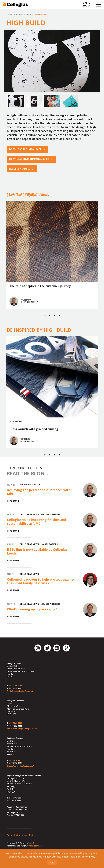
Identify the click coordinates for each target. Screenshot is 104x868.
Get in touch (87, 4)
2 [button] (50, 315)
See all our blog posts (24, 468)
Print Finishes (24, 14)
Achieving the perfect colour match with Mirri (39, 492)
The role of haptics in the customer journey (40, 286)
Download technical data (25, 149)
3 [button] (55, 315)
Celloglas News (29, 515)
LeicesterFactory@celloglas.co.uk (22, 728)
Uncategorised (49, 544)
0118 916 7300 (16, 760)
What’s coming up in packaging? (32, 609)
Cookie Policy (28, 835)
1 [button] (45, 315)
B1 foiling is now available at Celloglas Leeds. (37, 551)
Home (10, 14)
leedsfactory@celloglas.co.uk (20, 691)
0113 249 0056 (16, 686)
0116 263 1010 (16, 723)
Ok (52, 862)
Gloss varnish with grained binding (34, 429)
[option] (52, 61)
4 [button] (59, 315)
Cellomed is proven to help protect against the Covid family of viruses (41, 581)
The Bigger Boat (35, 846)
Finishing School (30, 485)
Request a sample (20, 169)
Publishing (16, 421)
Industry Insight (50, 515)
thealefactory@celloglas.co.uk (21, 766)
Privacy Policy (13, 835)
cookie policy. (89, 857)
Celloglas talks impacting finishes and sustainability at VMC (37, 522)
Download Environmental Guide (29, 159)
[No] (100, 859)
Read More (13, 501)
